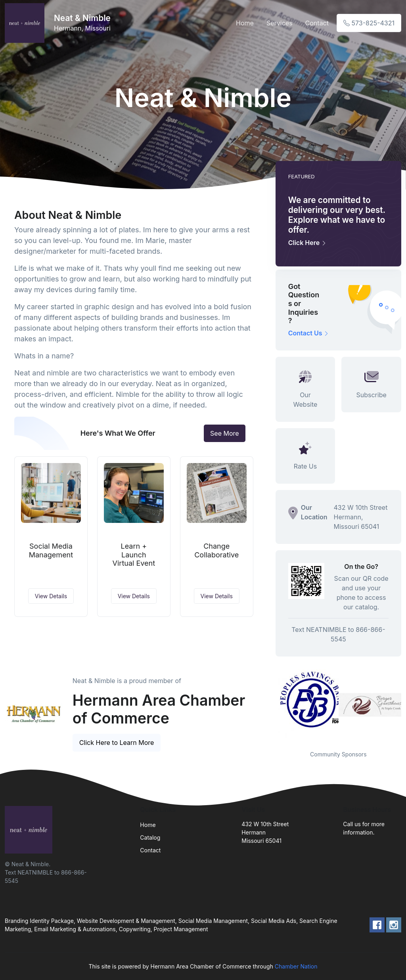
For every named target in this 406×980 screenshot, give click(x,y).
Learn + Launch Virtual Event (134, 555)
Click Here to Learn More (117, 743)
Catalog (150, 837)
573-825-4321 (369, 23)
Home (245, 23)
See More (225, 433)
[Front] (26, 23)
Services (280, 23)
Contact (317, 23)
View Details (51, 596)
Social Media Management (51, 550)
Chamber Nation (296, 966)
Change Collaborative (216, 550)
